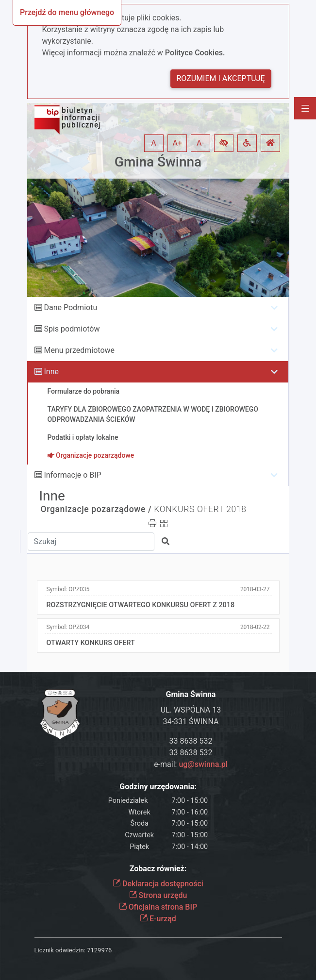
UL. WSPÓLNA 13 (191, 710)
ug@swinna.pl (203, 764)
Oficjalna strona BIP (158, 907)
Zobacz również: (158, 869)
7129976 (99, 950)
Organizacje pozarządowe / (96, 509)
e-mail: (191, 764)
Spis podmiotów (72, 329)
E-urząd (158, 919)
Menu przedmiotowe (79, 350)
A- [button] (200, 143)
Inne (51, 372)
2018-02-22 (255, 627)
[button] (224, 143)
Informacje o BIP (72, 475)
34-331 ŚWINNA (191, 722)
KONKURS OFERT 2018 (200, 509)
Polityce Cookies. (195, 53)
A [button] (153, 143)
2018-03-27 (255, 589)
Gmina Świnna (158, 162)
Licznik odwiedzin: (60, 950)
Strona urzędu (158, 895)
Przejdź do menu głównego (67, 12)
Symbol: (68, 589)
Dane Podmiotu (70, 307)
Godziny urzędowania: (158, 787)
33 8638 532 (191, 741)
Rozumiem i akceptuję (221, 78)
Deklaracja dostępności (158, 884)
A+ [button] (178, 143)
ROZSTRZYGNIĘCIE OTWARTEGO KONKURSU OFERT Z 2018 (141, 605)
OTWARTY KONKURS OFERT (91, 643)
